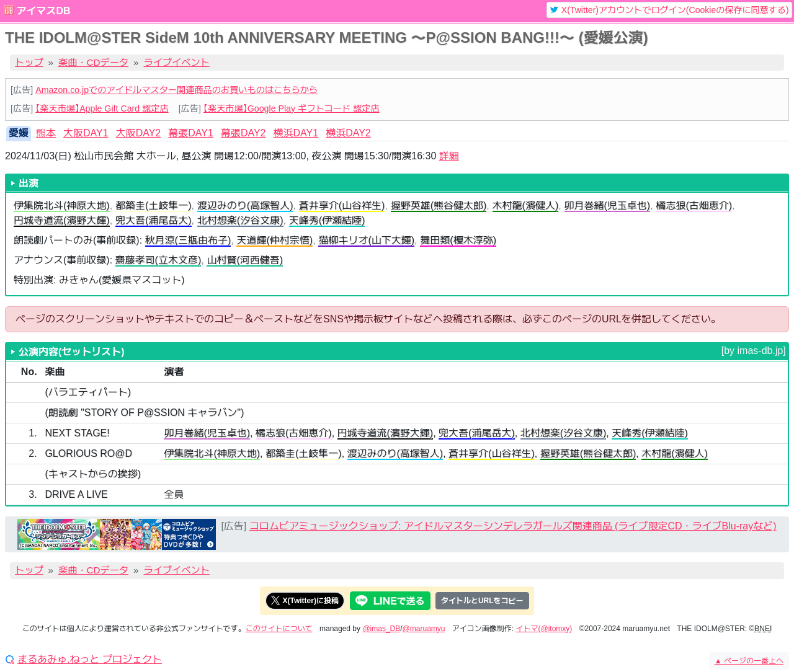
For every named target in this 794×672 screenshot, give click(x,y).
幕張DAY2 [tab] (243, 133)
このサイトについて (279, 629)
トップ (29, 62)
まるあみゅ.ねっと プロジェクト (90, 660)
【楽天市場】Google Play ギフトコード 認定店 (292, 108)
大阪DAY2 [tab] (139, 133)
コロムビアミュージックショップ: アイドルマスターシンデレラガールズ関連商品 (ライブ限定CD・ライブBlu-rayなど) (513, 526)
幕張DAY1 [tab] (191, 133)
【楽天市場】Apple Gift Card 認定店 (102, 108)
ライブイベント (177, 62)
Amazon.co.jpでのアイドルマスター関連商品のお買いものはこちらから (176, 90)
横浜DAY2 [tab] (348, 133)
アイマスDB (43, 11)
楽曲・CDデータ (93, 62)
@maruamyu (424, 629)
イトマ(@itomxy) (544, 629)
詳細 (449, 156)
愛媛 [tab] (19, 133)
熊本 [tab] (46, 133)
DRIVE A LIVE (76, 494)
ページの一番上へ (749, 661)
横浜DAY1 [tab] (296, 133)
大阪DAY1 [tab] (86, 133)
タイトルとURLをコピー (482, 601)
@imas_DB (381, 629)
